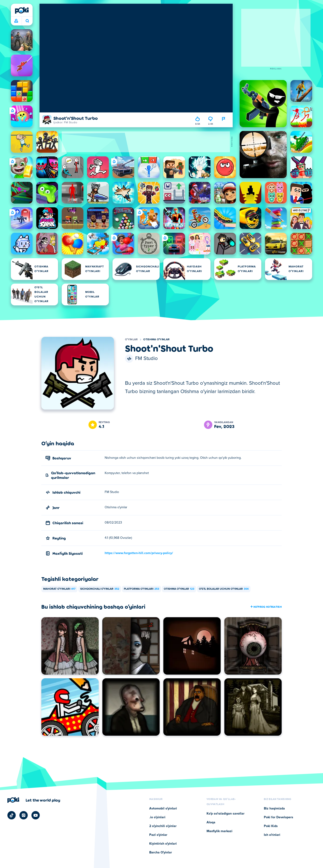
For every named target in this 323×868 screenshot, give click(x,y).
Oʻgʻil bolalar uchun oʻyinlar (224, 589)
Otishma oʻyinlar (156, 340)
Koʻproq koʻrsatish (266, 607)
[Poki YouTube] (36, 815)
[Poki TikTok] (12, 815)
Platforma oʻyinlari (142, 589)
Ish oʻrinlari (272, 835)
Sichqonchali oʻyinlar (100, 589)
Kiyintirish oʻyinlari (163, 844)
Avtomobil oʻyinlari (163, 809)
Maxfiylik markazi (219, 831)
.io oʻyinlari (157, 817)
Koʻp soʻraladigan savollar (225, 814)
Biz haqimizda (274, 809)
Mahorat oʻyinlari (59, 589)
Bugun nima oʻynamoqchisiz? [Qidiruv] (27, 21)
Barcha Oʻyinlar (161, 852)
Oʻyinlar (131, 340)
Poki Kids (271, 826)
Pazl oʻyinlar (158, 835)
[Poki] (22, 10)
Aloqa (211, 822)
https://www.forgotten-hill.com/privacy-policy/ (139, 553)
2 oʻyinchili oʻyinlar (163, 826)
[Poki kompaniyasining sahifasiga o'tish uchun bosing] (34, 800)
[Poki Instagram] (24, 815)
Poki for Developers (279, 817)
